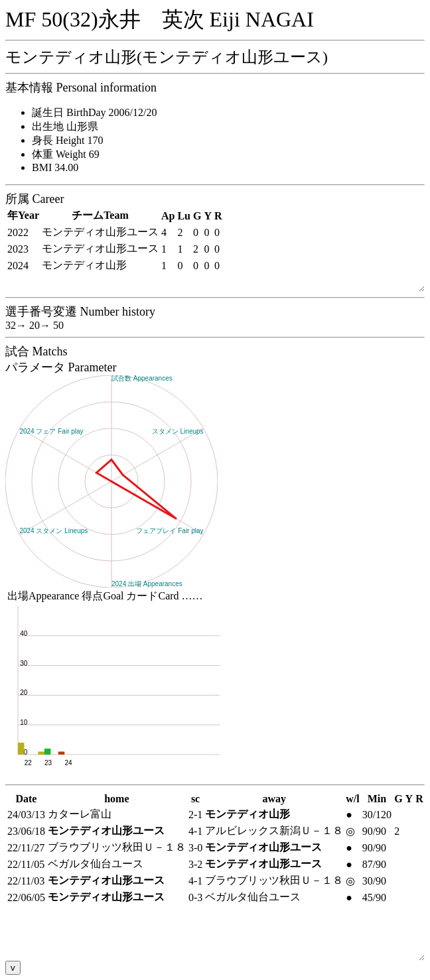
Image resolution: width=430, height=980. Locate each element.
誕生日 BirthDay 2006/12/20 (94, 112)
